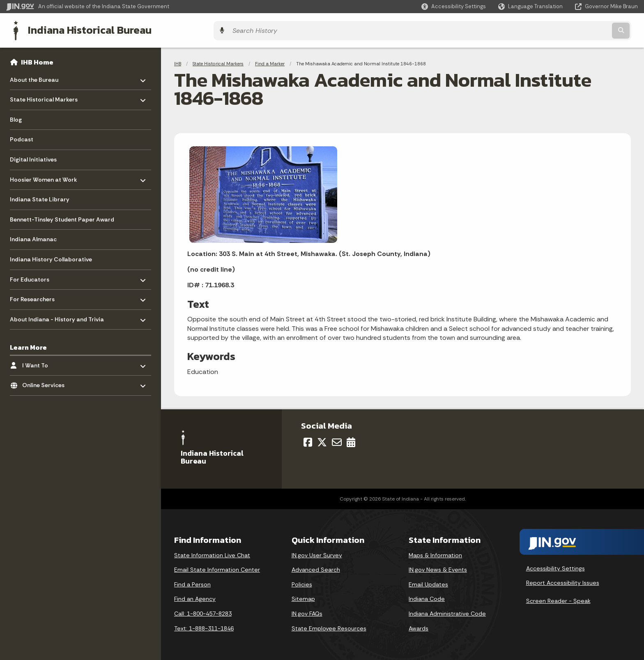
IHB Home (37, 60)
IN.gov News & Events (438, 568)
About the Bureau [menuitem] (34, 75)
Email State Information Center (217, 568)
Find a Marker (270, 62)
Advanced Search (316, 568)
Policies (302, 582)
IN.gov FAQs (307, 612)
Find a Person (192, 582)
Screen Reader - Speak (558, 599)
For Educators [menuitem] (34, 275)
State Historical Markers (218, 62)
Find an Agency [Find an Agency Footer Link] (195, 597)
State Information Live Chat (212, 553)
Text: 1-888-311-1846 (204, 626)
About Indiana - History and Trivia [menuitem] (57, 315)
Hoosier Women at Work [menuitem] (44, 175)
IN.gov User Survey (317, 553)
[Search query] (560, 29)
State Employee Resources (329, 626)
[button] (454, 6)
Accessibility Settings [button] (555, 566)
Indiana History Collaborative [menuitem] (51, 257)
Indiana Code (427, 597)
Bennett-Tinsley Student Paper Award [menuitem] (62, 217)
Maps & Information (435, 553)
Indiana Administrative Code (447, 612)
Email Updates (428, 582)
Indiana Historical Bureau (83, 29)
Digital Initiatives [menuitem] (33, 157)
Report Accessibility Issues (563, 581)
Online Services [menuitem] (46, 381)
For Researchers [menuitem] (34, 295)
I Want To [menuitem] (46, 361)
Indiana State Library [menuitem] (40, 197)
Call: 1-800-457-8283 (203, 612)
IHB (178, 62)
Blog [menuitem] (16, 118)
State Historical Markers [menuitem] (44, 96)
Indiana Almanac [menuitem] (33, 237)
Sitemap (303, 597)
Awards (419, 626)
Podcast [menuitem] (22, 137)
